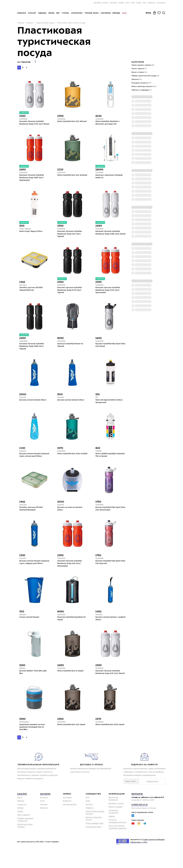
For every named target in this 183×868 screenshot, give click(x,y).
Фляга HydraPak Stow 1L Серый (71, 685)
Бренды (116, 13)
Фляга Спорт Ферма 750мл (32, 235)
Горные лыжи (92, 13)
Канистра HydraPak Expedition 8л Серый (72, 631)
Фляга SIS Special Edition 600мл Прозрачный (110, 408)
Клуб (133, 3)
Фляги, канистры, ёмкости (144, 87)
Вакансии (44, 826)
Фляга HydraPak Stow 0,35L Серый (108, 743)
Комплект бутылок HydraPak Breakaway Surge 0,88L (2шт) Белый (109, 238)
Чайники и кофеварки (142, 90)
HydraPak (23, 117)
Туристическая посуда (45, 23)
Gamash (23, 404)
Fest (145, 3)
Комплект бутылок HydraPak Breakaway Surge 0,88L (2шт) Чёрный (32, 352)
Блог (128, 3)
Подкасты (151, 3)
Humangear (24, 739)
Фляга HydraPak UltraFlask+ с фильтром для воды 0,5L (108, 122)
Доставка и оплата (101, 3)
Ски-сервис (67, 815)
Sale (124, 13)
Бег (58, 13)
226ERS (99, 458)
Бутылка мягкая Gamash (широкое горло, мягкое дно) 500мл (33, 464)
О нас (42, 819)
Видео (139, 3)
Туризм (65, 13)
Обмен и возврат (116, 825)
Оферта (112, 834)
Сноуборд (106, 13)
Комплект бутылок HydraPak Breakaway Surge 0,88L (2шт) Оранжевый (32, 180)
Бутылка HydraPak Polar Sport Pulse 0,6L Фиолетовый (109, 520)
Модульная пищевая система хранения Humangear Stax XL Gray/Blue (33, 745)
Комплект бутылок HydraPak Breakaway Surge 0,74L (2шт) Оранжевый (109, 295)
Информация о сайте (139, 860)
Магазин (45, 812)
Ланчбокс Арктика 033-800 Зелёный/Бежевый (32, 520)
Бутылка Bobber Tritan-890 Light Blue (34, 686)
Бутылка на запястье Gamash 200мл (70, 520)
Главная (21, 23)
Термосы (137, 79)
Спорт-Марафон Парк (95, 841)
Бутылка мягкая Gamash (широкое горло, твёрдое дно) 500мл (33, 576)
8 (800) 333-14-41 (140, 823)
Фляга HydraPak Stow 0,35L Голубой (69, 463)
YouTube (89, 822)
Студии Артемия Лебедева (154, 858)
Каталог (32, 13)
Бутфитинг (67, 819)
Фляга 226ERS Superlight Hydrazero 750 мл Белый (106, 463)
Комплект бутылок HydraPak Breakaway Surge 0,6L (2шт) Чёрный (70, 238)
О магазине (161, 3)
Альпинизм (77, 13)
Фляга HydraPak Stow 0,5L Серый (72, 742)
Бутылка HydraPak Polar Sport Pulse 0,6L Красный (109, 574)
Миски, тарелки (139, 69)
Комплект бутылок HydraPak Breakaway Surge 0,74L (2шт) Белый (32, 123)
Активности (22, 822)
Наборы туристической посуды (145, 76)
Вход (148, 13)
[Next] (27, 66)
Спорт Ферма (25, 232)
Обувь (51, 13)
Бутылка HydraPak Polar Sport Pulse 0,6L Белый (109, 351)
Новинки (22, 13)
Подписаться (158, 799)
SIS (97, 404)
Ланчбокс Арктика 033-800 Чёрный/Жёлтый (32, 293)
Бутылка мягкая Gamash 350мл (33, 407)
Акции (20, 815)
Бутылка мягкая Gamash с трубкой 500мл (107, 631)
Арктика (23, 289)
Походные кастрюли (141, 83)
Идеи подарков (24, 833)
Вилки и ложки (139, 72)
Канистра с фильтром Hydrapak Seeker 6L (110, 179)
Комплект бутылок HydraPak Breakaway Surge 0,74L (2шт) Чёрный (70, 295)
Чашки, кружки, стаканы (143, 65)
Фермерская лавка (93, 845)
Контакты (113, 3)
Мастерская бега (70, 822)
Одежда (42, 13)
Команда (44, 822)
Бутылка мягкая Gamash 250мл (71, 407)
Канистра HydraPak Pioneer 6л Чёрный (71, 351)
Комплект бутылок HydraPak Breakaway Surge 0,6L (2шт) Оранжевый (70, 576)
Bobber (22, 682)
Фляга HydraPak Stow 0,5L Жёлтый (69, 122)
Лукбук (20, 829)
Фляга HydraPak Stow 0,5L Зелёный (69, 179)
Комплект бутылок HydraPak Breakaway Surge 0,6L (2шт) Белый (109, 687)
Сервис (121, 3)
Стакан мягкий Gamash (30, 630)
